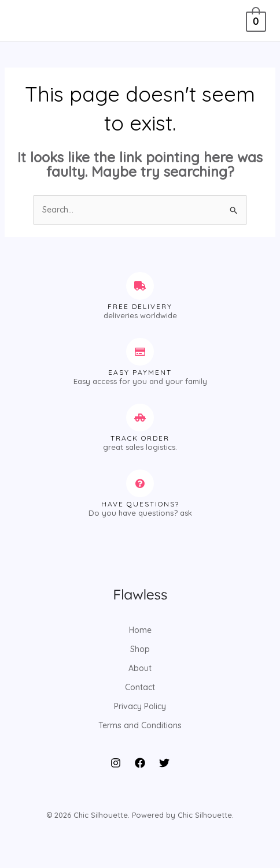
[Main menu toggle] (25, 21)
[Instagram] (116, 763)
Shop (140, 649)
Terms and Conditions (140, 725)
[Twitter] (164, 763)
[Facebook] (140, 763)
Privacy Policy (140, 706)
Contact (140, 687)
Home (140, 630)
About (140, 668)
